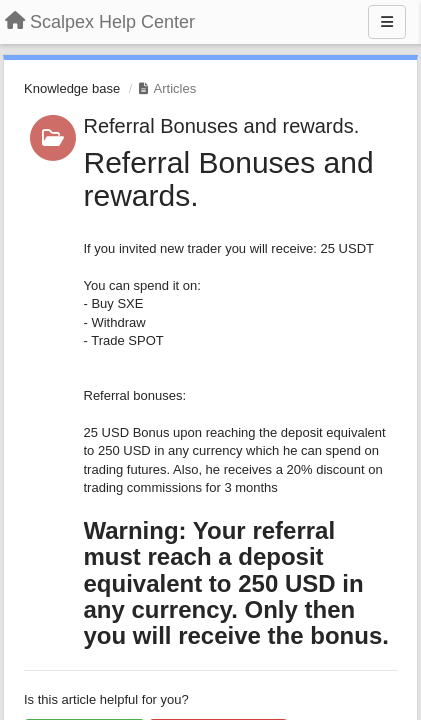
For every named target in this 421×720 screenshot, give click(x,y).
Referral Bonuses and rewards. (222, 126)
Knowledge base (72, 88)
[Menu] (387, 22)
